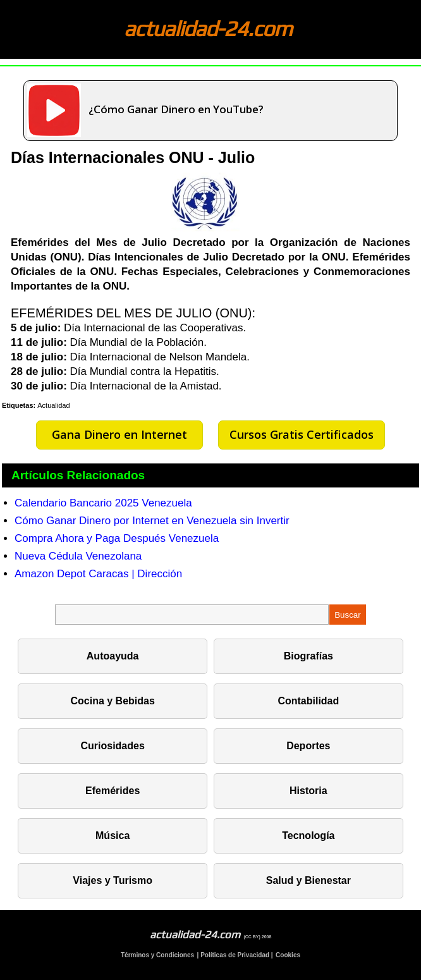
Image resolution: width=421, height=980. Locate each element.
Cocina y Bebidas (112, 701)
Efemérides (113, 791)
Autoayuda (113, 656)
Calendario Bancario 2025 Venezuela (103, 503)
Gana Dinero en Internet (119, 434)
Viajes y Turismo (113, 880)
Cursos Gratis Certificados (302, 434)
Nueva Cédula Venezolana (78, 556)
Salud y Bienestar (308, 880)
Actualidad (53, 405)
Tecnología (308, 836)
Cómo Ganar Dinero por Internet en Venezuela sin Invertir (152, 521)
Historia (308, 791)
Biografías (308, 656)
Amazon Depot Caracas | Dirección (98, 574)
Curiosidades (112, 746)
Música (113, 836)
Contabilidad (308, 701)
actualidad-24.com (208, 28)
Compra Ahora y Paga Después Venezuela (117, 538)
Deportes (308, 746)
